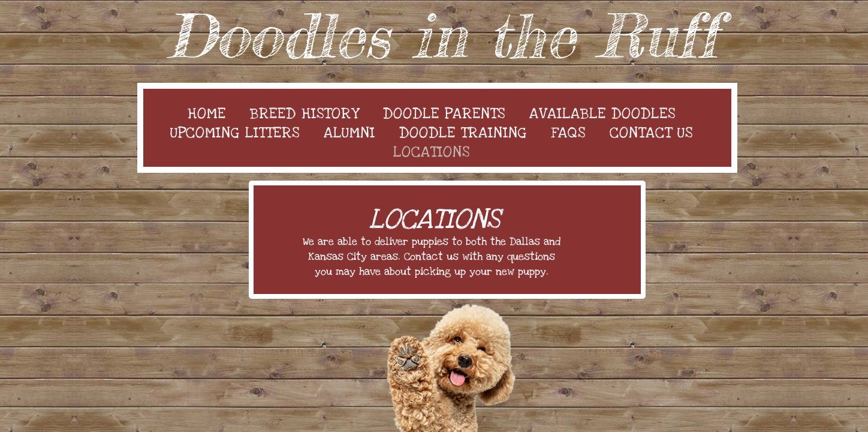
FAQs (568, 133)
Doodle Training (463, 133)
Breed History (305, 113)
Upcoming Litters (235, 133)
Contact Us (651, 133)
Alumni (349, 133)
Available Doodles (602, 113)
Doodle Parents (444, 113)
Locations (432, 152)
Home (207, 113)
